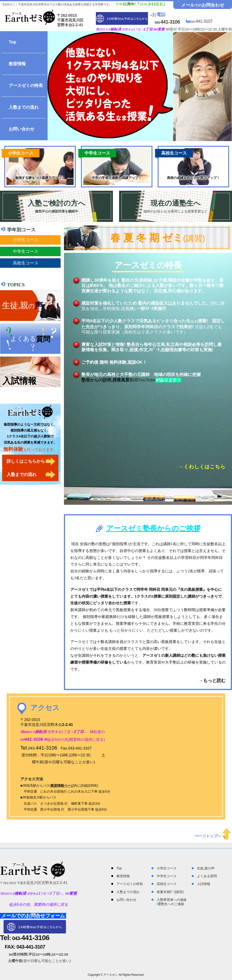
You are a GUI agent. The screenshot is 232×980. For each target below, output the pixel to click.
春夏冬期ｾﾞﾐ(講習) (170, 892)
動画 (134, 380)
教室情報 (17, 64)
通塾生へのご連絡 (171, 904)
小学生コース (26, 240)
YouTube (147, 380)
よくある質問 (207, 876)
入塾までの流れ (24, 107)
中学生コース (26, 251)
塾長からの (92, 380)
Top (13, 42)
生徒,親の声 (206, 868)
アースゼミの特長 (26, 86)
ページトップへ (213, 836)
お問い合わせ (22, 129)
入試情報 (204, 884)
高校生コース (26, 263)
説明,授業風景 (116, 380)
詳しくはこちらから (26, 461)
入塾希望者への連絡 (172, 900)
